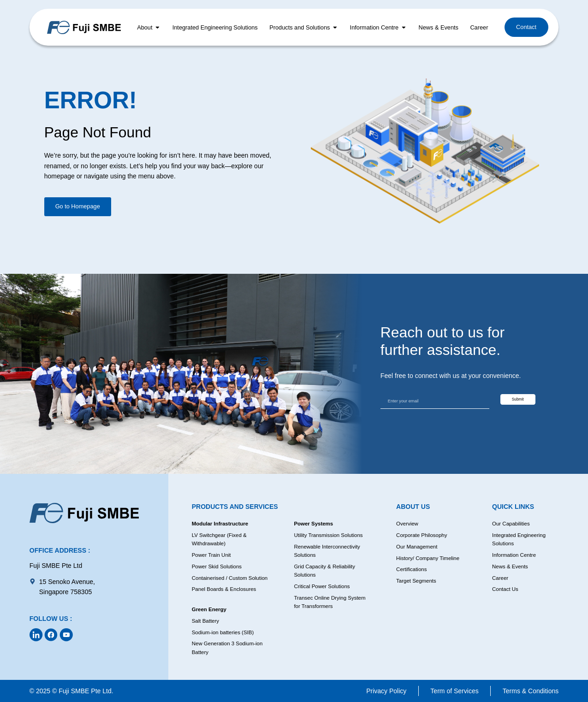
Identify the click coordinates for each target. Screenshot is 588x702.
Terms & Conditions (531, 691)
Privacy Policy (386, 691)
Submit (527, 400)
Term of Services (454, 691)
